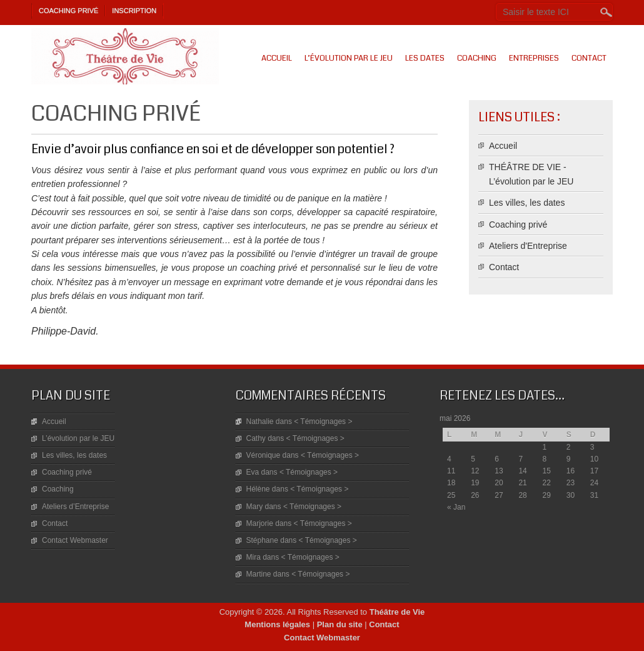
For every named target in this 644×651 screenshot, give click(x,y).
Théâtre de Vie (397, 612)
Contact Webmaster (75, 540)
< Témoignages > (323, 421)
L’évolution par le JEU (349, 58)
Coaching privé (68, 11)
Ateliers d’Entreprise (75, 507)
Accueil (277, 58)
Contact (589, 58)
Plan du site (340, 624)
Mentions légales (277, 624)
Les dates (425, 58)
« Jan (456, 507)
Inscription (134, 11)
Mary (255, 507)
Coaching (477, 58)
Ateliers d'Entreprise (528, 246)
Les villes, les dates (527, 203)
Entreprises (534, 58)
